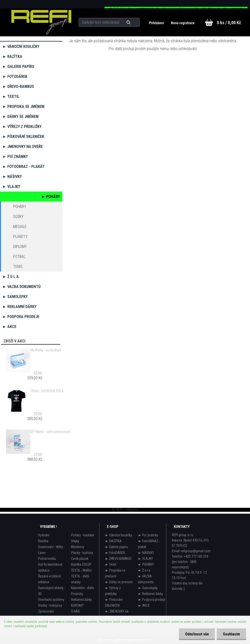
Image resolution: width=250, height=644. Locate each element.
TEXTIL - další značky (80, 579)
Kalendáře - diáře (83, 588)
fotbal (19, 257)
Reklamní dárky (81, 600)
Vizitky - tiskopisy (50, 605)
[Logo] (41, 22)
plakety (20, 237)
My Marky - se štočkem (46, 350)
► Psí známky (15, 157)
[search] (134, 22)
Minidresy (78, 547)
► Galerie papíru (18, 66)
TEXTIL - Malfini (81, 570)
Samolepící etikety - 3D (52, 591)
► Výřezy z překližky (22, 127)
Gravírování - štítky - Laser (51, 550)
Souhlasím (231, 634)
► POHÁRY (51, 197)
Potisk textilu (47, 559)
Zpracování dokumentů (46, 614)
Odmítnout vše (197, 634)
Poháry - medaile (83, 535)
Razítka (43, 541)
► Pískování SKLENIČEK (23, 137)
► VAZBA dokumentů (21, 287)
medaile (20, 227)
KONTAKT (77, 605)
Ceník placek (80, 559)
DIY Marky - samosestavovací (51, 432)
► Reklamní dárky (19, 307)
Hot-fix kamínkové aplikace (50, 567)
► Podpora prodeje (21, 317)
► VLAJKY (11, 187)
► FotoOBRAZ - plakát (24, 167)
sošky (18, 217)
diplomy (20, 247)
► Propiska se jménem (23, 107)
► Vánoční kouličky (21, 46)
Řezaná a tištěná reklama (49, 579)
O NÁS (75, 611)
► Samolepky (15, 297)
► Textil (11, 97)
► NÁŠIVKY (12, 177)
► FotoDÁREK (15, 77)
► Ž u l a (11, 277)
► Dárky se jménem (21, 117)
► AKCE (9, 327)
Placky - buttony (82, 553)
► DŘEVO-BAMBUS (18, 87)
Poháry (20, 207)
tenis (18, 267)
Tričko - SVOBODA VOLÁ (47, 391)
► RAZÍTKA (12, 56)
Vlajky (75, 541)
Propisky (77, 594)
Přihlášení (157, 23)
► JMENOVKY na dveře (23, 147)
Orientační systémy (51, 600)
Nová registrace (183, 23)
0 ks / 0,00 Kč (229, 23)
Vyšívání (44, 535)
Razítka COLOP (81, 564)
